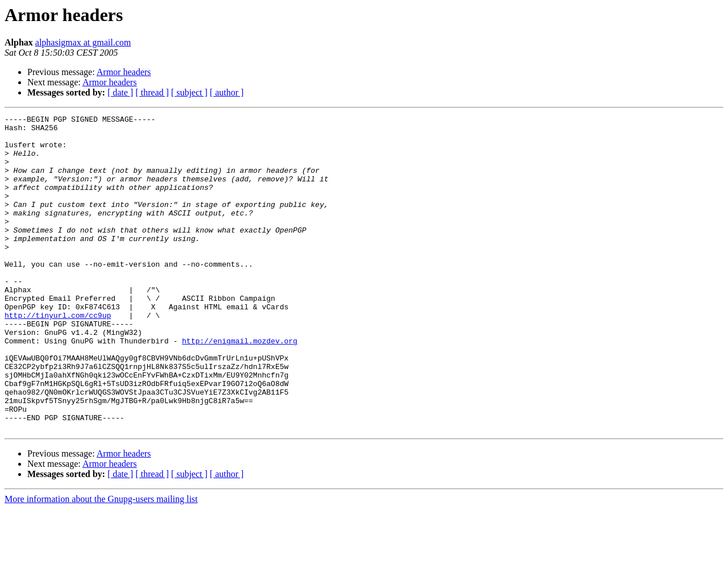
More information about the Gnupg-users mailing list (101, 562)
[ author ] (227, 92)
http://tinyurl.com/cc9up (58, 356)
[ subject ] (189, 92)
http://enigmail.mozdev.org (240, 387)
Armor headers (124, 72)
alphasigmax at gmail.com (83, 42)
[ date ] (120, 92)
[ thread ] (152, 92)
